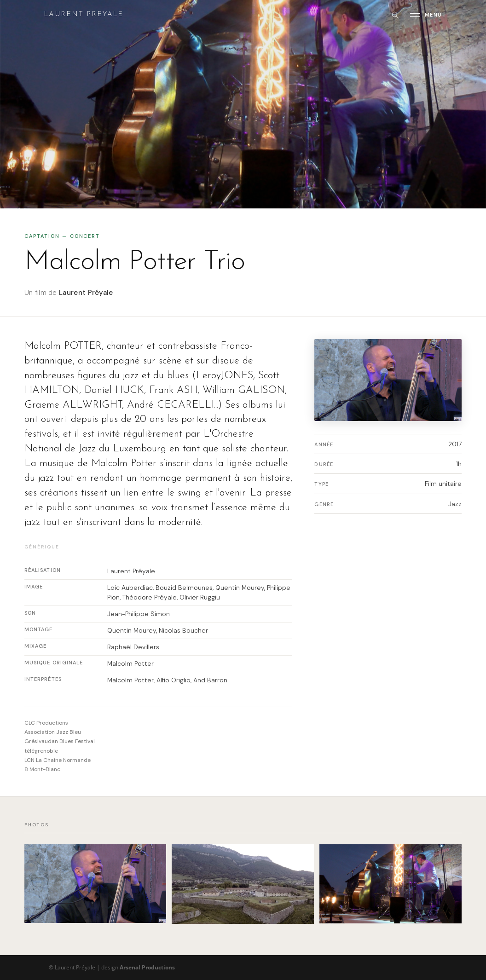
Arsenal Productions (147, 967)
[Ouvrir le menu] (426, 15)
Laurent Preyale (84, 14)
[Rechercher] (395, 15)
